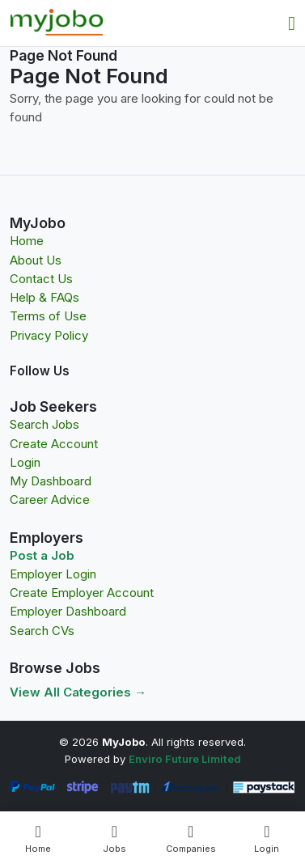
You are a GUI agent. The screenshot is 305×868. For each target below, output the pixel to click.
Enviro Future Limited (185, 759)
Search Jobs (44, 424)
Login (25, 462)
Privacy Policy (49, 335)
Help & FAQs (44, 297)
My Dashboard (51, 481)
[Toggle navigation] (292, 23)
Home (27, 241)
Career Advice (50, 500)
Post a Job (42, 555)
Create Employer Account (82, 593)
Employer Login (53, 574)
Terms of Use (48, 316)
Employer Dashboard (68, 611)
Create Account (54, 444)
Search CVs (42, 631)
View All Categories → (78, 692)
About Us (36, 260)
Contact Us (41, 279)
